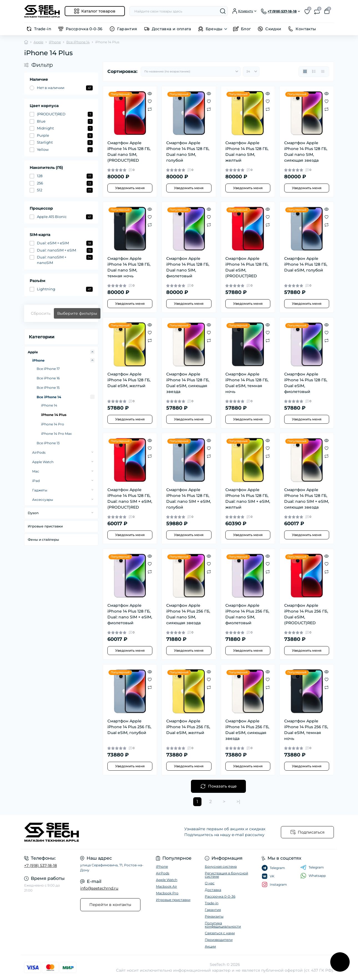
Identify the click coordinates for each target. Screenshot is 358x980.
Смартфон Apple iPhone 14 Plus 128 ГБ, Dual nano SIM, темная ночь (129, 267)
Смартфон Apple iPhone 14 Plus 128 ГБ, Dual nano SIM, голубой (188, 152)
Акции (210, 946)
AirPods (39, 452)
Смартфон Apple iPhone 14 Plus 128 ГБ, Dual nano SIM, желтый (247, 152)
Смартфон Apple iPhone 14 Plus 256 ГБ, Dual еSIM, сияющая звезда (247, 730)
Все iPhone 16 (48, 378)
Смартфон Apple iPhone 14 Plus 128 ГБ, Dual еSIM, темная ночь (247, 383)
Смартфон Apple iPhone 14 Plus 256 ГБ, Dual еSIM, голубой (129, 727)
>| (238, 802)
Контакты (306, 29)
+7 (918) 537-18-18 (41, 865)
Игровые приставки (45, 526)
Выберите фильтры (77, 313)
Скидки (273, 29)
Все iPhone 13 (48, 443)
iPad (36, 481)
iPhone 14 (49, 405)
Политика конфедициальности (223, 925)
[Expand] (92, 352)
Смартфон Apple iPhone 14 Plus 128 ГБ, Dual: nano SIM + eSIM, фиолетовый (130, 614)
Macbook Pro (167, 893)
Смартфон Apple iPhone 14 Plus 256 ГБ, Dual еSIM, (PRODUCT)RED (306, 614)
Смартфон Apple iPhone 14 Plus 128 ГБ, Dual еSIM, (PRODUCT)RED (247, 267)
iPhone (55, 42)
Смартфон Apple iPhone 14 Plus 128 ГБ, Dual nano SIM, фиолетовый (188, 267)
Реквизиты (214, 916)
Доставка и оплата (172, 29)
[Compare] (150, 109)
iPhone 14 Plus (54, 415)
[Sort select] (191, 72)
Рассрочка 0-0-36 (84, 29)
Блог (246, 29)
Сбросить (41, 313)
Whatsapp (313, 876)
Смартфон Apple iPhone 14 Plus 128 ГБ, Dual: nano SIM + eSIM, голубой (189, 498)
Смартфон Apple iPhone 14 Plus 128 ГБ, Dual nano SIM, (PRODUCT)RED (129, 152)
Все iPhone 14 (78, 42)
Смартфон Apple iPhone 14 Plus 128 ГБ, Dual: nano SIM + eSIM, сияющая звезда (307, 498)
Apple (38, 42)
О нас (210, 883)
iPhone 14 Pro (53, 424)
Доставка (213, 890)
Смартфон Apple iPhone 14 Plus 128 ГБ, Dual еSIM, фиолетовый (306, 383)
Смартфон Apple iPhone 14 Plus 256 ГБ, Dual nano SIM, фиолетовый (247, 614)
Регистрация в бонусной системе (226, 875)
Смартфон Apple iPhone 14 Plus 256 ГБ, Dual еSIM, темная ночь (306, 730)
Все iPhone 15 (48, 388)
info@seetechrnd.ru (99, 888)
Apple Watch (43, 462)
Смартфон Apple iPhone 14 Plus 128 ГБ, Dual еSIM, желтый (129, 380)
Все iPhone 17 (48, 369)
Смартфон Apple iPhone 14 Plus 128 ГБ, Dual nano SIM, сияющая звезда (306, 152)
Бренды (214, 29)
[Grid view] (305, 72)
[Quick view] (150, 93)
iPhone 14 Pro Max (56, 434)
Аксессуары (43, 500)
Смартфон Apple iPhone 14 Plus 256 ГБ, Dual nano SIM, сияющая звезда (188, 614)
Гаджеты (40, 490)
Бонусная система (221, 866)
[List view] (314, 72)
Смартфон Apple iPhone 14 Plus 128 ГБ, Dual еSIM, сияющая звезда (188, 383)
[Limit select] (251, 72)
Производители (219, 940)
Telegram (312, 867)
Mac (36, 471)
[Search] (223, 11)
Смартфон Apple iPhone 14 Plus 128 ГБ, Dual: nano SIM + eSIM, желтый (248, 498)
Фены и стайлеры (43, 539)
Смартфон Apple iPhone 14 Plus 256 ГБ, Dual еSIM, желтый (188, 727)
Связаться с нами (220, 933)
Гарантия (127, 29)
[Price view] (323, 72)
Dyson (33, 513)
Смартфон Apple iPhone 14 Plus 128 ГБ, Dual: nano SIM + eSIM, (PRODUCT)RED (130, 498)
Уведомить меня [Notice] (130, 188)
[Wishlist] (150, 101)
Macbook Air (167, 886)
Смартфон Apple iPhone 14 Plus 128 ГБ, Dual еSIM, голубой (306, 264)
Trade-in (43, 29)
